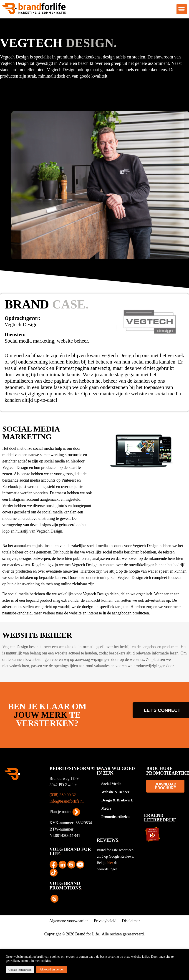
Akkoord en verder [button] (52, 969)
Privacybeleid (105, 921)
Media (106, 808)
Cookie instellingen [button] (20, 970)
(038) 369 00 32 (63, 795)
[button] (182, 9)
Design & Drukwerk (117, 800)
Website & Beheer (116, 792)
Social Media (111, 784)
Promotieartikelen (116, 817)
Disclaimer (131, 921)
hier (111, 863)
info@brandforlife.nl (67, 801)
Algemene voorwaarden (69, 921)
